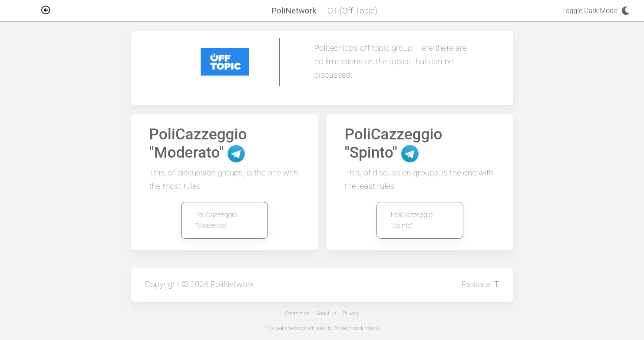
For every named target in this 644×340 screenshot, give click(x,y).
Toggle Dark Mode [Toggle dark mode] (598, 11)
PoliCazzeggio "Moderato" (216, 220)
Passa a (480, 284)
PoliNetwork (232, 284)
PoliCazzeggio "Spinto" (412, 220)
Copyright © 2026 (178, 284)
